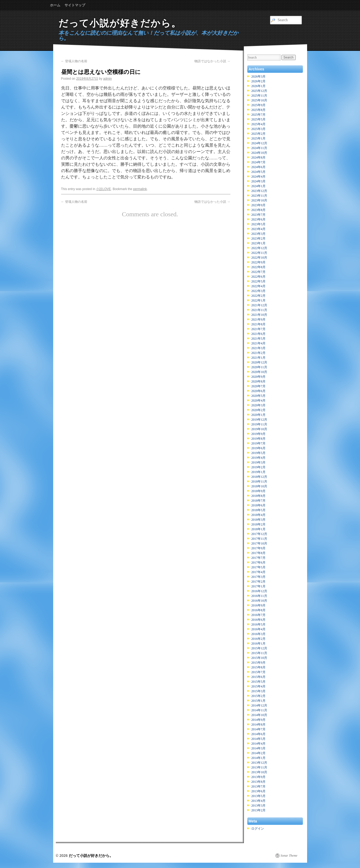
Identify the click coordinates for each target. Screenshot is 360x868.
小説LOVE (103, 189)
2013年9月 (258, 777)
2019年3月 (258, 462)
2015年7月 (258, 672)
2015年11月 (259, 653)
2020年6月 (258, 391)
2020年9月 (258, 377)
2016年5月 (258, 624)
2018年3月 (258, 520)
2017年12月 (259, 534)
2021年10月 (259, 315)
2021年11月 (259, 310)
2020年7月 (258, 386)
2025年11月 (259, 96)
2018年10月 (259, 486)
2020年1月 (258, 415)
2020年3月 (258, 405)
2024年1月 (258, 186)
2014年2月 (258, 753)
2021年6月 (258, 334)
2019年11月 (259, 424)
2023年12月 (259, 191)
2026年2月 (258, 81)
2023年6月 (258, 219)
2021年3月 (258, 348)
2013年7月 (258, 786)
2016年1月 (258, 644)
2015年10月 (259, 658)
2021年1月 (258, 358)
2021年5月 (258, 339)
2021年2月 (258, 353)
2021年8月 (258, 324)
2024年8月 (258, 158)
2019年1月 (258, 472)
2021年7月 (258, 329)
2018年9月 (258, 491)
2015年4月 (258, 686)
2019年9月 (258, 434)
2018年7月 (258, 501)
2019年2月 (258, 467)
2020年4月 (258, 401)
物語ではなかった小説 (212, 61)
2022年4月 (258, 286)
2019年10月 (259, 429)
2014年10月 (259, 715)
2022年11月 (259, 253)
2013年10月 (259, 772)
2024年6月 (258, 167)
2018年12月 (259, 477)
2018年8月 (258, 496)
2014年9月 (258, 720)
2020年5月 (258, 396)
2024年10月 (259, 153)
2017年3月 (258, 577)
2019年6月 (258, 448)
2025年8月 (258, 110)
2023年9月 (258, 205)
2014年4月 (258, 744)
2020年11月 (259, 367)
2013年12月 (259, 763)
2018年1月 (258, 529)
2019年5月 (258, 453)
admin (108, 79)
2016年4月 (258, 629)
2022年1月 (258, 300)
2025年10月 (259, 100)
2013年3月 (258, 806)
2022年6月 (258, 277)
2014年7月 (258, 729)
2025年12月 (259, 91)
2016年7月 (258, 615)
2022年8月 (258, 267)
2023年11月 (259, 196)
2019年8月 (258, 439)
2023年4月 (258, 229)
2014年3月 (258, 748)
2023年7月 (258, 215)
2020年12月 (259, 362)
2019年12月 (259, 420)
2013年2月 (258, 810)
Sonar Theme (289, 856)
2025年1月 (258, 138)
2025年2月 (258, 134)
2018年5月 (258, 510)
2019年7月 (258, 443)
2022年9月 (258, 262)
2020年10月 (259, 372)
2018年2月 (258, 524)
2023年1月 (258, 243)
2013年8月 (258, 782)
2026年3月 (258, 77)
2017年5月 (258, 567)
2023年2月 (258, 239)
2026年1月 (258, 86)
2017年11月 (259, 539)
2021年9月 (258, 320)
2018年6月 (258, 505)
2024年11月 (259, 148)
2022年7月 (258, 272)
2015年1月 (258, 701)
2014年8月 (258, 725)
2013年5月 (258, 796)
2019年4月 (258, 458)
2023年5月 (258, 224)
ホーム (55, 5)
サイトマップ (75, 5)
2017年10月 (259, 543)
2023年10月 (259, 200)
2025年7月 (258, 115)
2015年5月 (258, 682)
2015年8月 (258, 667)
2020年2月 (258, 410)
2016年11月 (259, 596)
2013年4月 (258, 801)
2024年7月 (258, 162)
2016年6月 (258, 620)
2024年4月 (258, 177)
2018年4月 (258, 515)
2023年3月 (258, 234)
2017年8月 (258, 553)
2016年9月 (258, 605)
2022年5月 (258, 281)
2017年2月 (258, 582)
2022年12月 (259, 248)
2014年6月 (258, 734)
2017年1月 (258, 586)
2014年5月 (258, 739)
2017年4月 (258, 572)
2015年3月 (258, 691)
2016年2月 (258, 639)
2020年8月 (258, 381)
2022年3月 (258, 291)
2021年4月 (258, 343)
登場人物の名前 (74, 61)
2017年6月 (258, 563)
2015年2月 (258, 696)
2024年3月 (258, 181)
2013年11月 (259, 767)
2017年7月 (258, 558)
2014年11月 (259, 710)
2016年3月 (258, 634)
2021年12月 (259, 305)
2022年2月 (258, 296)
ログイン (258, 829)
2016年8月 (258, 610)
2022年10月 (259, 258)
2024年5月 (258, 172)
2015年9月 (258, 663)
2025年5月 (258, 119)
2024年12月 (259, 143)
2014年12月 (259, 705)
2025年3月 (258, 129)
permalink (140, 189)
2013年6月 (258, 791)
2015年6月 (258, 677)
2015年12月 (259, 648)
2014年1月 (258, 758)
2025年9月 (258, 105)
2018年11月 (259, 482)
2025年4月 (258, 124)
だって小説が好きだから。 (120, 23)
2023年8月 (258, 210)
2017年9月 (258, 548)
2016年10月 (259, 601)
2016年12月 (259, 591)
